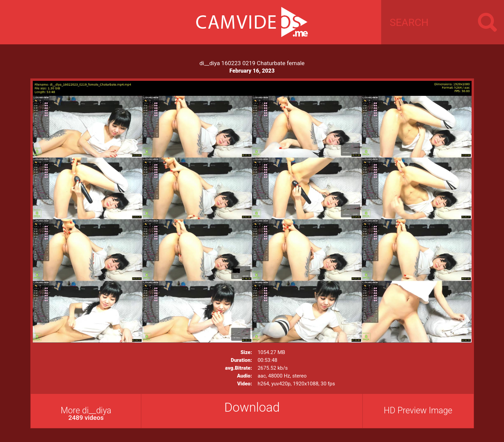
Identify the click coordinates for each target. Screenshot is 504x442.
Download (252, 407)
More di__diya (86, 414)
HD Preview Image (418, 410)
